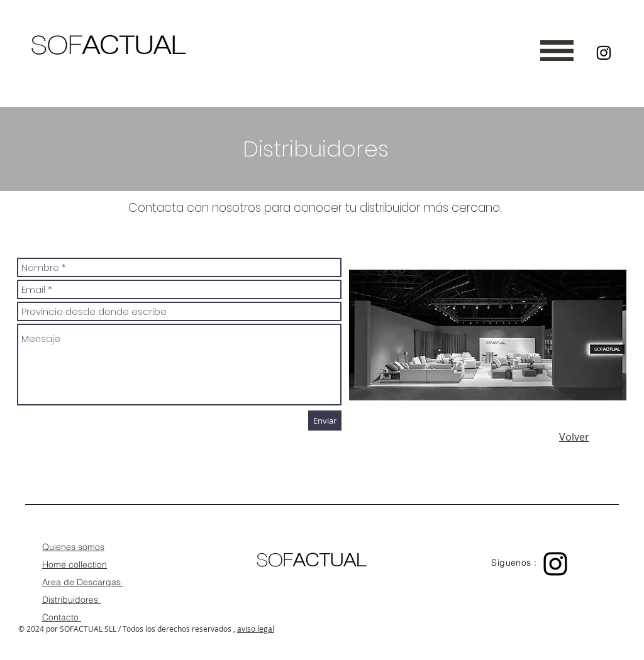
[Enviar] (325, 421)
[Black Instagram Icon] (604, 53)
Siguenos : (515, 563)
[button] (557, 51)
